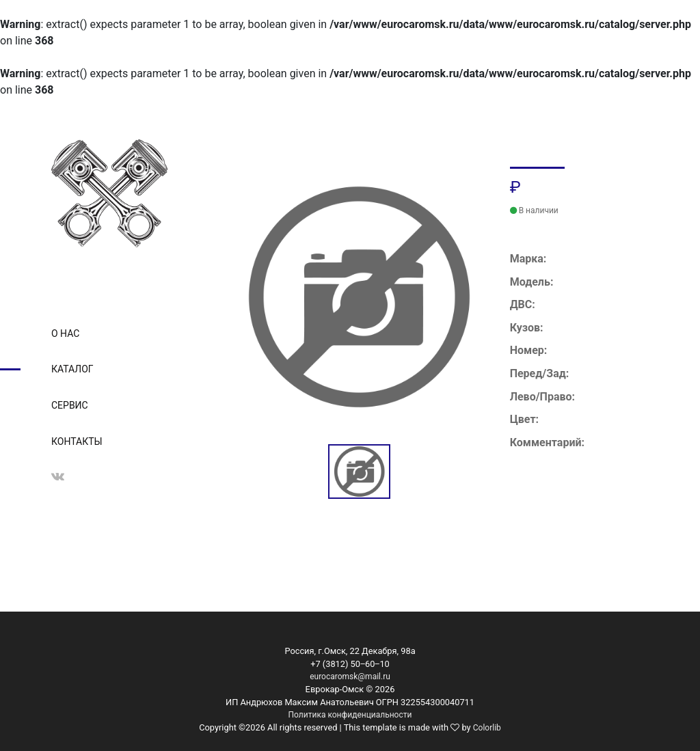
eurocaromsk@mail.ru (350, 677)
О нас (65, 333)
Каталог (72, 369)
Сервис (70, 405)
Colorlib (487, 728)
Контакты (77, 441)
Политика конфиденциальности (350, 715)
